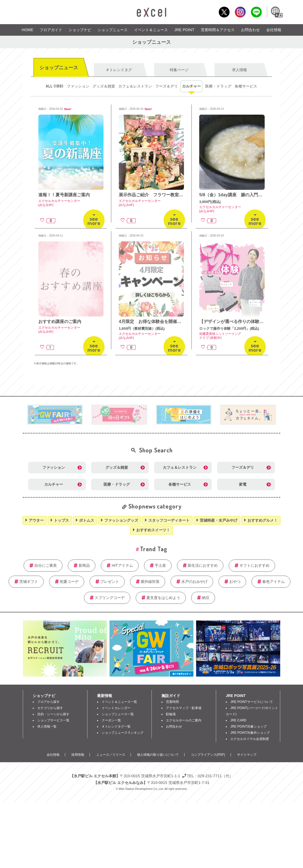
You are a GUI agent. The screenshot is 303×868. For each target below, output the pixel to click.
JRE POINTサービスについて (252, 702)
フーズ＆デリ (167, 86)
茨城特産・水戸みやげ (219, 520)
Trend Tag (154, 549)
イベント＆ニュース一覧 (119, 702)
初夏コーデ (69, 582)
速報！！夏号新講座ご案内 (64, 195)
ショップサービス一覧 (53, 720)
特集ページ (179, 70)
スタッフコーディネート (169, 520)
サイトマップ (247, 755)
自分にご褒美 (46, 565)
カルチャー (191, 86)
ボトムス (87, 520)
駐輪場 (171, 714)
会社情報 (274, 30)
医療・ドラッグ (218, 86)
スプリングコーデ (110, 598)
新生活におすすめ (203, 565)
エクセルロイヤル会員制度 (250, 739)
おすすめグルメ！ (263, 520)
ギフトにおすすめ (254, 565)
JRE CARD (238, 720)
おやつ (235, 582)
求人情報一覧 (47, 727)
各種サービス (246, 86)
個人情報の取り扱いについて (158, 755)
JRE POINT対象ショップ (248, 727)
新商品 (84, 565)
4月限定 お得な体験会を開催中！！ (154, 322)
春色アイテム (274, 582)
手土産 (160, 565)
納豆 (206, 598)
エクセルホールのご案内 (184, 720)
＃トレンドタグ (119, 70)
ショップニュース (113, 30)
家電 (243, 484)
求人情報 (239, 70)
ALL (55, 86)
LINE (256, 12)
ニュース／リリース (111, 755)
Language (276, 12)
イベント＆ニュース (151, 30)
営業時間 (172, 702)
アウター (36, 520)
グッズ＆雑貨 (104, 86)
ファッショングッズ (121, 520)
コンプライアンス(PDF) (208, 755)
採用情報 (78, 755)
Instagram (240, 12)
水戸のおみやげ (194, 582)
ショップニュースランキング (123, 733)
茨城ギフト (29, 582)
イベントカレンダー (116, 708)
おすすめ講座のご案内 (60, 322)
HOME (27, 30)
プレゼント (110, 582)
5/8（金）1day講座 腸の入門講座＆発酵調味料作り (250, 195)
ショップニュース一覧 (118, 714)
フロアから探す (49, 702)
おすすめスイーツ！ (153, 530)
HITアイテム (122, 565)
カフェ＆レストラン (135, 86)
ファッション (78, 86)
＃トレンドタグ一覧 (116, 727)
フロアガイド (51, 30)
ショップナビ (80, 30)
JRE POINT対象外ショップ (250, 733)
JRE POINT (184, 30)
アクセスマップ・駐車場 (184, 708)
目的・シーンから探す (53, 714)
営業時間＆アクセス (218, 30)
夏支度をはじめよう (163, 598)
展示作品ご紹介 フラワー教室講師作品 (157, 195)
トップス (61, 520)
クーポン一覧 (111, 720)
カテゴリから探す (50, 708)
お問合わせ (250, 30)
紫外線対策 (150, 582)
